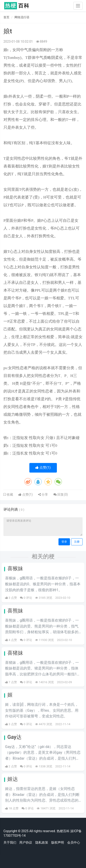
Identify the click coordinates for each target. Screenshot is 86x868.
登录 (64, 542)
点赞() (43, 468)
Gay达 (14, 737)
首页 (6, 17)
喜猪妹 (15, 653)
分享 (43, 494)
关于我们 (10, 842)
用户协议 (26, 842)
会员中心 (74, 842)
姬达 (13, 779)
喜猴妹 (15, 569)
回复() (61, 494)
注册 (77, 542)
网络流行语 (22, 17)
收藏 (9, 494)
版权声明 (58, 842)
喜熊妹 (15, 611)
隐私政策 (42, 842)
